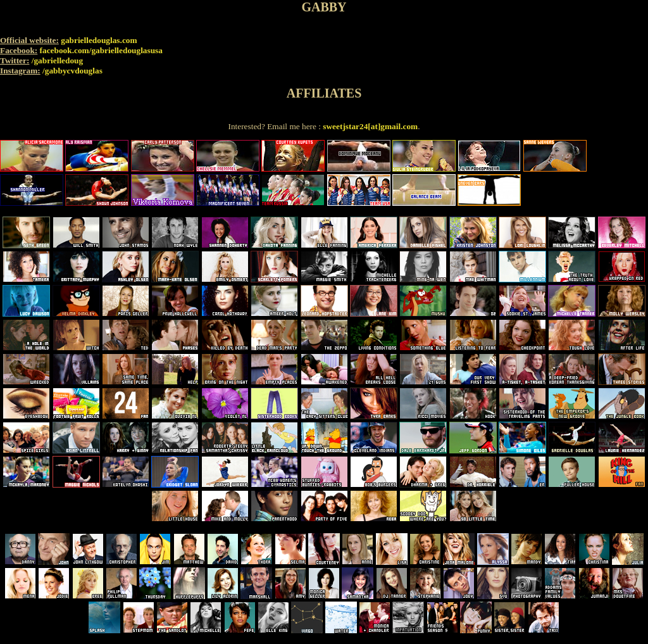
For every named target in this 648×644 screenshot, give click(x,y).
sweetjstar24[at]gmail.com (370, 126)
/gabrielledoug (57, 60)
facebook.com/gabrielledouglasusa (101, 50)
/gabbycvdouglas (72, 71)
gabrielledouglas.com (99, 40)
